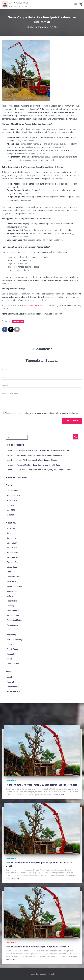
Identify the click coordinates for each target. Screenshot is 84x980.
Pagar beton (12, 601)
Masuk (10, 677)
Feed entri (11, 682)
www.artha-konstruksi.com (35, 305)
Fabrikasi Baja (13, 562)
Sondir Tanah (12, 649)
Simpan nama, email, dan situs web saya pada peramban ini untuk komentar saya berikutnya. (42, 413)
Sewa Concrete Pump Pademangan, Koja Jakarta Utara (37, 947)
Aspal (9, 533)
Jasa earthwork (13, 577)
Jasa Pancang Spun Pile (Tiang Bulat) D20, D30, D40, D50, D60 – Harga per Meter (39, 470)
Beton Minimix (13, 548)
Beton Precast (13, 553)
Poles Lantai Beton (14, 620)
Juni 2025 (11, 510)
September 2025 (14, 496)
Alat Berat (11, 528)
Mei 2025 (11, 515)
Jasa (9, 572)
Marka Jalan (12, 591)
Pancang (10, 606)
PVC (9, 630)
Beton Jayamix (13, 543)
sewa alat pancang (14, 640)
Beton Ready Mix (14, 557)
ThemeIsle (50, 974)
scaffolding (12, 635)
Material (10, 596)
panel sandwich (13, 611)
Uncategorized (13, 664)
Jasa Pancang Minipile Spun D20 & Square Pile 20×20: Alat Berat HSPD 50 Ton (38, 450)
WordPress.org (13, 692)
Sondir (10, 644)
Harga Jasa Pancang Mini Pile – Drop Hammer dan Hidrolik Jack (33, 465)
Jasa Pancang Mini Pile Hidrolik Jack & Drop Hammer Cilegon (32, 460)
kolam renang (13, 581)
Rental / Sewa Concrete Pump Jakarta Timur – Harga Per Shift (41, 785)
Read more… (61, 795)
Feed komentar (13, 687)
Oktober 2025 (12, 491)
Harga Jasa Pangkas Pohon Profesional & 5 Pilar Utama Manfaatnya (35, 455)
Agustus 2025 (12, 500)
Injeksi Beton (12, 567)
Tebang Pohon (13, 654)
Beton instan (12, 538)
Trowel (10, 659)
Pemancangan (13, 615)
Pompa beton (18, 321)
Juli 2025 (11, 505)
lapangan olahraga (15, 586)
